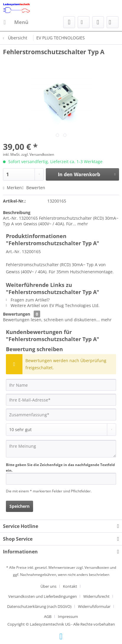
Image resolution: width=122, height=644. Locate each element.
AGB (48, 616)
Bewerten (33, 188)
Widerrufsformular (94, 606)
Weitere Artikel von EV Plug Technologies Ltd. (53, 305)
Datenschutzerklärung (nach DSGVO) (39, 606)
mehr (82, 224)
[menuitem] (16, 22)
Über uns (48, 586)
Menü (16, 21)
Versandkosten (97, 567)
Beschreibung (17, 212)
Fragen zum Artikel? (28, 300)
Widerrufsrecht (96, 596)
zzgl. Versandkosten (38, 154)
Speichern (19, 506)
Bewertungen (17, 314)
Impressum (68, 616)
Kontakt (70, 586)
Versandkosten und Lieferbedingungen (43, 596)
